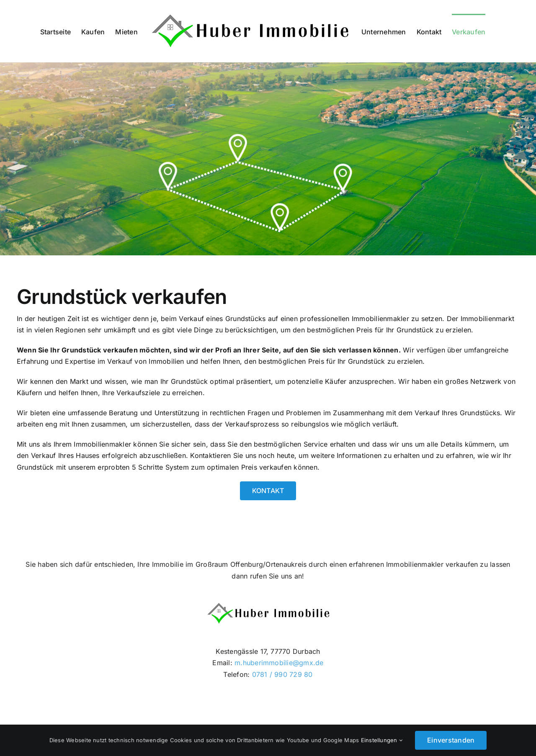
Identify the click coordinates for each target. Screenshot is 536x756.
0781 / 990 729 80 (282, 674)
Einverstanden (451, 740)
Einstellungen (382, 740)
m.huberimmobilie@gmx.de (278, 663)
